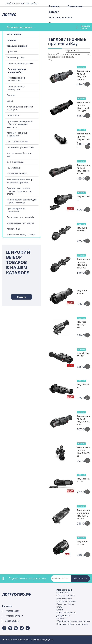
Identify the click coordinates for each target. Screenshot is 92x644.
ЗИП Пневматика (15, 162)
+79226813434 (12, 611)
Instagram (8, 626)
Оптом (60, 610)
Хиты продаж (14, 34)
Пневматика (13, 115)
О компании (75, 6)
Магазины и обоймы (17, 174)
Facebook (2, 626)
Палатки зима (13, 168)
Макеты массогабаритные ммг (20, 155)
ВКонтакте (14, 626)
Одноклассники (26, 626)
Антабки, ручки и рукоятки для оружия (20, 108)
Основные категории (20, 27)
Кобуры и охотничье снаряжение (17, 134)
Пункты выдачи (64, 598)
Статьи (60, 607)
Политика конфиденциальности (72, 624)
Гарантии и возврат (66, 601)
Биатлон (11, 95)
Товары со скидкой (17, 46)
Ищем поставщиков (66, 613)
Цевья (10, 101)
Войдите (11, 3)
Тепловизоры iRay (16, 57)
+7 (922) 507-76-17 (14, 616)
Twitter (20, 626)
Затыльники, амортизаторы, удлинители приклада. (21, 181)
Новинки (11, 40)
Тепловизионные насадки (21, 63)
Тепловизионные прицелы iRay (17, 71)
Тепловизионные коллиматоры (17, 79)
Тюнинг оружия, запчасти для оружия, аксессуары (21, 201)
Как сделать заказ (65, 604)
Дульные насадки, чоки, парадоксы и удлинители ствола (19, 191)
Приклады (12, 52)
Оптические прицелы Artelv (20, 147)
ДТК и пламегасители (17, 142)
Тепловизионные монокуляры (17, 88)
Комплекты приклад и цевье (21, 235)
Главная (54, 6)
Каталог (54, 12)
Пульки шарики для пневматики (16, 210)
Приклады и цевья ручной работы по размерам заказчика (20, 124)
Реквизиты (62, 618)
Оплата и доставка (60, 18)
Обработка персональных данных (73, 621)
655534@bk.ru (12, 621)
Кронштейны (13, 229)
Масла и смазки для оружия (20, 223)
